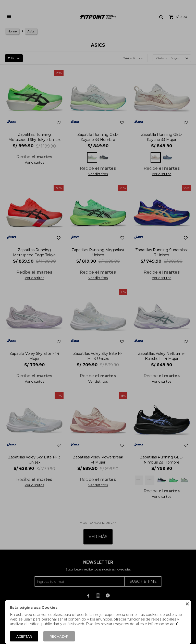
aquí (174, 624)
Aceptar (24, 636)
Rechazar (59, 636)
